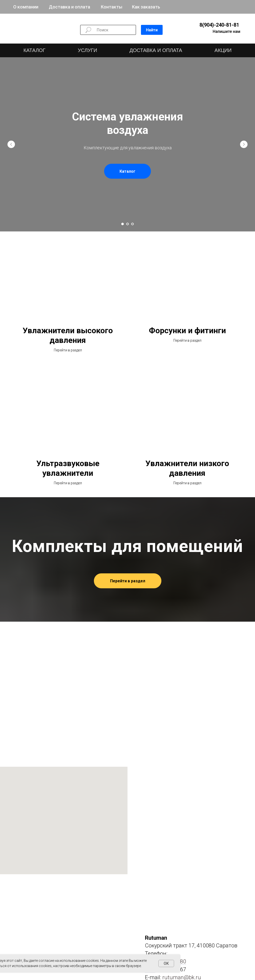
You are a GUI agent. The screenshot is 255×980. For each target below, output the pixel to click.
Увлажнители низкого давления (187, 468)
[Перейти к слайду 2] (127, 224)
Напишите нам (226, 31)
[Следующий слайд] (244, 144)
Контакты (112, 7)
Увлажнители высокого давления (68, 335)
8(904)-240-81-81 (219, 25)
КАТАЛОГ (34, 50)
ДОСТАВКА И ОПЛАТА (156, 50)
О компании (26, 7)
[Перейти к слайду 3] (132, 224)
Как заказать (146, 7)
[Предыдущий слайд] (11, 144)
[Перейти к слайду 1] (123, 224)
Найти (152, 30)
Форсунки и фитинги (187, 330)
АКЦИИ (223, 50)
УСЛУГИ (87, 50)
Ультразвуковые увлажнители (68, 468)
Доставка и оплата (69, 7)
